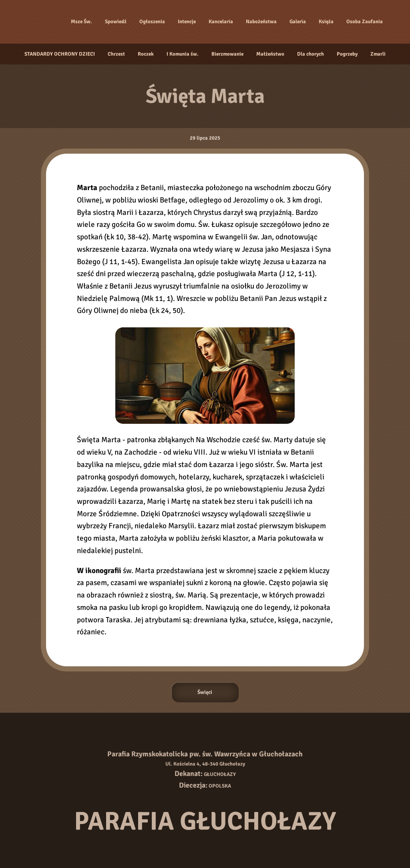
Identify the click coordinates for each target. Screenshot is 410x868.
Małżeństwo (270, 54)
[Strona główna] (42, 22)
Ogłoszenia (152, 22)
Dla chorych (311, 54)
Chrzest (116, 54)
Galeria (298, 22)
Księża (326, 22)
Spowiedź (116, 22)
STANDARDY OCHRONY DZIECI (60, 54)
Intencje (187, 22)
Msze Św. (81, 22)
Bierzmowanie (227, 54)
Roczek (146, 54)
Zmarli (378, 54)
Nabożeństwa (261, 22)
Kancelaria (221, 22)
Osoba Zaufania (365, 22)
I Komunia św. (183, 54)
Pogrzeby (347, 54)
